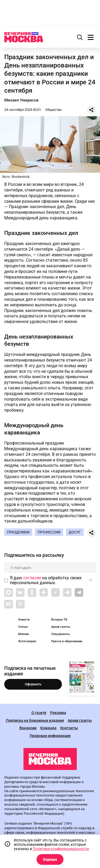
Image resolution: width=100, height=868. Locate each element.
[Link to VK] (20, 592)
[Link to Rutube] (9, 604)
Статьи (23, 627)
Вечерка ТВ (59, 620)
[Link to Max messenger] (9, 592)
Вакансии (28, 728)
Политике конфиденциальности (61, 849)
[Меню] (91, 37)
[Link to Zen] (44, 592)
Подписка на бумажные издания (35, 721)
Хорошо (50, 859)
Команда (48, 728)
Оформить (33, 684)
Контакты (69, 728)
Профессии (49, 532)
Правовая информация (50, 736)
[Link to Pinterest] (20, 604)
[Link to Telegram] (67, 592)
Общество (53, 110)
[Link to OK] (32, 592)
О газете (39, 713)
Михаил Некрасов (21, 100)
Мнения (23, 634)
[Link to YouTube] (55, 592)
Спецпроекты (61, 634)
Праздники (18, 532)
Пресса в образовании (67, 641)
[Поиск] (80, 37)
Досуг (75, 532)
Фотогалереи (27, 641)
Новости (24, 620)
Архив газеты (61, 627)
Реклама (58, 713)
